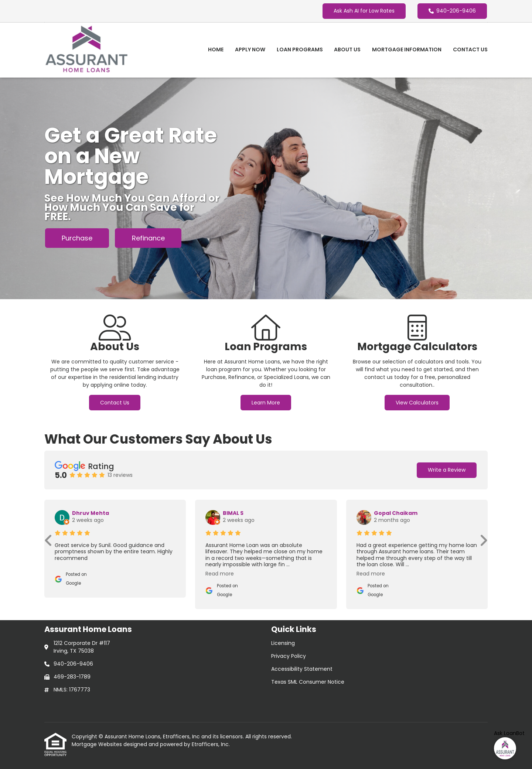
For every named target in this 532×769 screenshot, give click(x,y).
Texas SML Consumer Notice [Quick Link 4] (308, 682)
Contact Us (470, 49)
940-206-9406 (452, 11)
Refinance (148, 238)
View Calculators (417, 403)
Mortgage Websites (98, 744)
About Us (347, 49)
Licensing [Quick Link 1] (283, 643)
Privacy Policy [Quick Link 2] (289, 656)
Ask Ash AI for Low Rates (364, 11)
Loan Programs (300, 49)
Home (216, 49)
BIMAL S (233, 513)
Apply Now (250, 49)
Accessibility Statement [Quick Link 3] (302, 669)
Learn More (266, 403)
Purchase (77, 238)
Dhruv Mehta (91, 513)
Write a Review (447, 470)
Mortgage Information (407, 49)
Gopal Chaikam (396, 513)
